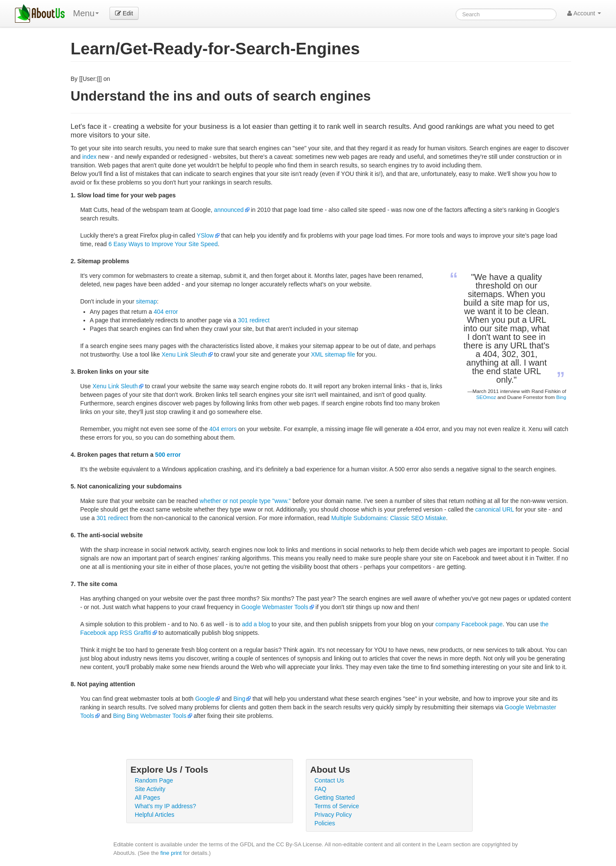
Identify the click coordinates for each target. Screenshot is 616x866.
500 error (168, 455)
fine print (171, 853)
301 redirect (254, 320)
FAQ (320, 789)
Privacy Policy (333, 815)
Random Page (154, 780)
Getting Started (335, 798)
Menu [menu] (86, 13)
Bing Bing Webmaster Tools (150, 716)
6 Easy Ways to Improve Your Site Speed (163, 244)
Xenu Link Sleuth (184, 354)
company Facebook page (469, 624)
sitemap (147, 301)
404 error (166, 312)
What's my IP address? (165, 806)
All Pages (147, 798)
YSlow (205, 235)
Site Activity (150, 789)
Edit (124, 13)
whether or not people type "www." (245, 501)
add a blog (256, 624)
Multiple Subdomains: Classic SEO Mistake (388, 518)
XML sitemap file (333, 354)
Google (205, 699)
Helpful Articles (155, 815)
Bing (561, 397)
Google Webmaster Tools (275, 607)
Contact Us (329, 780)
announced (229, 210)
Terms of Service (337, 806)
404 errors (223, 429)
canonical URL (495, 509)
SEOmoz (486, 397)
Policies (325, 823)
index (89, 157)
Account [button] (584, 13)
